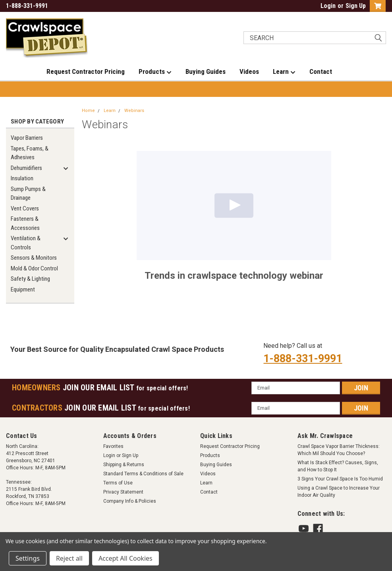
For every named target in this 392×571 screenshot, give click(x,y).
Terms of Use (118, 483)
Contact (321, 71)
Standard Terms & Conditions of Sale (143, 474)
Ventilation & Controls (26, 243)
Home (88, 111)
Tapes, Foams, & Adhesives (30, 153)
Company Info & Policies (130, 501)
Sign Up (356, 6)
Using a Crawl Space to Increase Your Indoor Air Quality (339, 492)
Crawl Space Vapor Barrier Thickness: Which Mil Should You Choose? (339, 450)
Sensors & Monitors (34, 258)
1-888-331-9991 (303, 359)
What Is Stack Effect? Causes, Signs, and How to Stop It (338, 466)
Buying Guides (206, 71)
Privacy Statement (123, 492)
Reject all (69, 558)
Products (155, 72)
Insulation (22, 178)
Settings (28, 558)
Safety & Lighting (30, 279)
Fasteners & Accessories (25, 223)
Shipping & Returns (124, 465)
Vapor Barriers (27, 138)
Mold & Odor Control (34, 268)
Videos (249, 71)
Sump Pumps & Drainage (28, 194)
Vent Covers (25, 208)
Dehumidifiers (26, 168)
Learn (284, 72)
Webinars (134, 111)
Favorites (113, 446)
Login (328, 6)
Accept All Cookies (126, 558)
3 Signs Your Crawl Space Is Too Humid (340, 479)
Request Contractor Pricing (86, 71)
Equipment (23, 289)
